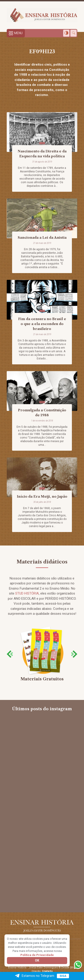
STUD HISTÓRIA (27, 593)
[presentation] (10, 654)
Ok (37, 960)
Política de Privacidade (37, 955)
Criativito (47, 971)
